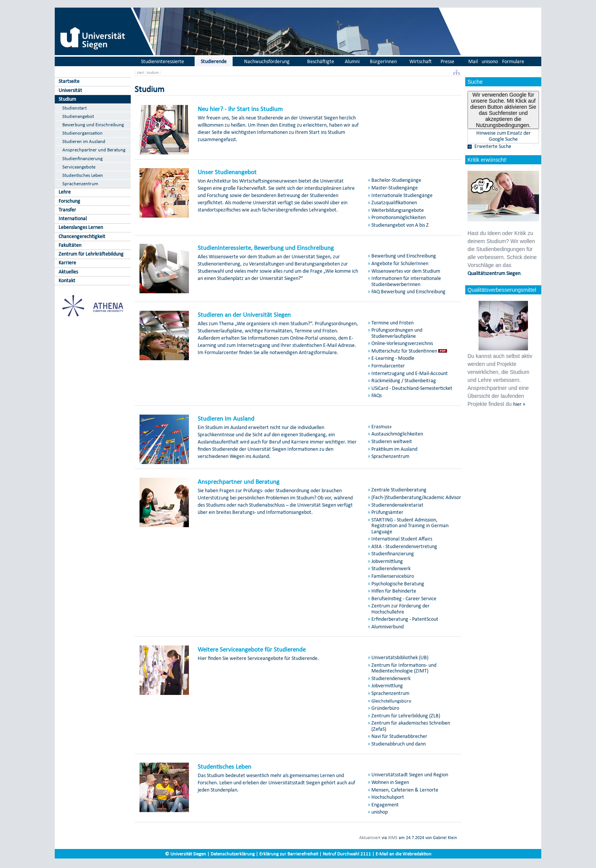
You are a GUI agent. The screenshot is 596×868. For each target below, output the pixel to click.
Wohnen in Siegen (390, 782)
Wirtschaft (421, 61)
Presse (447, 61)
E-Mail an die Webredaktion (403, 854)
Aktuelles (68, 272)
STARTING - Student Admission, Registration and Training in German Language (410, 526)
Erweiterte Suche (493, 146)
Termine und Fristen (392, 323)
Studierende (214, 61)
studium (153, 72)
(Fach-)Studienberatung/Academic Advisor (416, 497)
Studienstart (74, 108)
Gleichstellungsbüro (391, 701)
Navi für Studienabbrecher (399, 736)
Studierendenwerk (391, 568)
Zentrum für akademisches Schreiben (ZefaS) (411, 726)
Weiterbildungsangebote (398, 210)
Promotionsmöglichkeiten (399, 217)
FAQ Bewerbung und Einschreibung (408, 292)
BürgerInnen (383, 61)
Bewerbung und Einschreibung (93, 125)
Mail (473, 61)
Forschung (69, 201)
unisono (490, 61)
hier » (519, 404)
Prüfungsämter (387, 512)
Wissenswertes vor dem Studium (406, 271)
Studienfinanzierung (82, 158)
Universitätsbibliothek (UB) (400, 657)
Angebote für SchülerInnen (400, 263)
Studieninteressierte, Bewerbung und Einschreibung (266, 248)
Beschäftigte (321, 61)
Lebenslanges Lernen (81, 227)
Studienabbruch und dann (399, 744)
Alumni (352, 61)
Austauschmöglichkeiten (397, 434)
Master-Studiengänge (395, 188)
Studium (67, 99)
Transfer (67, 210)
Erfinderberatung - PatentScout (405, 619)
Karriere (67, 263)
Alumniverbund (388, 627)
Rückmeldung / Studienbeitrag (404, 381)
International (73, 219)
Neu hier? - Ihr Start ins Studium (240, 109)
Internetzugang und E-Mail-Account (410, 373)
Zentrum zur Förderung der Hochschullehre (400, 609)
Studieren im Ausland (84, 141)
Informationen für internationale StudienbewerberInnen (406, 281)
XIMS (393, 838)
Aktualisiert (370, 838)
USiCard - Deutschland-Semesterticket (412, 388)
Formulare (513, 61)
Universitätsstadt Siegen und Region (410, 775)
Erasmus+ (382, 427)
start (140, 72)
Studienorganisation (82, 133)
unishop (380, 812)
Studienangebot (78, 116)
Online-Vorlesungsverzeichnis (402, 343)
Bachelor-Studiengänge (396, 180)
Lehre (65, 192)
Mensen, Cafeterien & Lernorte (405, 790)
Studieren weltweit (392, 441)
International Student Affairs (402, 539)
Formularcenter (388, 366)
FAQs (376, 395)
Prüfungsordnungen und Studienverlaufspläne (397, 333)
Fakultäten (70, 245)
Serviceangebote (79, 167)
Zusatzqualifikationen (394, 203)
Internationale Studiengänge (402, 195)
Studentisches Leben (83, 175)
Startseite (69, 81)
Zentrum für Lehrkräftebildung (91, 254)
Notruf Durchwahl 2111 (347, 854)
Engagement (385, 805)
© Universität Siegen (185, 854)
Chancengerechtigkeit (82, 236)
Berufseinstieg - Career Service (404, 599)
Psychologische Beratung (398, 584)
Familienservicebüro (393, 576)
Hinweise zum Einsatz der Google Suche (503, 136)
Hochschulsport (388, 797)
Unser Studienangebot (227, 172)
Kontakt (67, 281)
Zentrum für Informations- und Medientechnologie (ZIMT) (404, 668)
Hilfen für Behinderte (394, 591)
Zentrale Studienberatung (399, 490)
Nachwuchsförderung (267, 61)
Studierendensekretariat (397, 505)
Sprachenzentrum (80, 184)
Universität (70, 90)
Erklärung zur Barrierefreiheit (289, 854)
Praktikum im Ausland (394, 449)
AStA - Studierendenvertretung (404, 546)
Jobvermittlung (387, 561)
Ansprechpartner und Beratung (94, 150)
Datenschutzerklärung (233, 854)
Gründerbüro (385, 708)
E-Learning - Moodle (393, 358)
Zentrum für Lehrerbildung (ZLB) (406, 716)
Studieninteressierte (162, 61)
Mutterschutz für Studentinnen (404, 351)
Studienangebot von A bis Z (400, 225)
